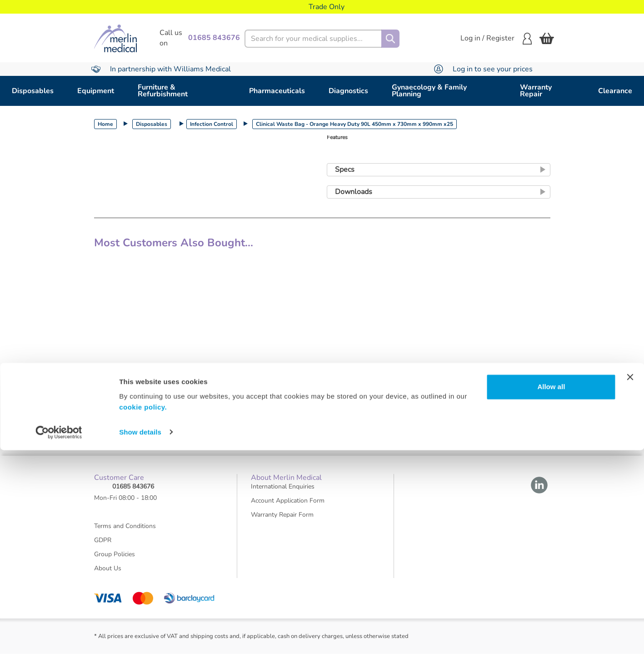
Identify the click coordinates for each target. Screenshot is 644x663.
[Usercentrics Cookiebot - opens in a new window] (59, 645)
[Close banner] (630, 590)
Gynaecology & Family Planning (429, 91)
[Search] (390, 39)
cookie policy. (143, 620)
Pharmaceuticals (277, 91)
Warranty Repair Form (282, 523)
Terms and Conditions (125, 535)
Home (105, 124)
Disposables (33, 91)
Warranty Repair (536, 91)
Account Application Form (288, 509)
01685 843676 (133, 495)
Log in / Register (496, 39)
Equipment (96, 91)
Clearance (615, 91)
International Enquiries (283, 495)
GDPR (103, 549)
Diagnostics (348, 91)
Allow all (551, 600)
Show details (140, 645)
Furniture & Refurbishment (163, 91)
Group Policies (115, 563)
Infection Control (212, 124)
